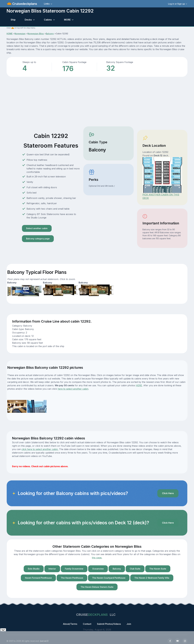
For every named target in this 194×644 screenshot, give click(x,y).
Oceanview (98, 569)
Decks (28, 20)
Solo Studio (34, 569)
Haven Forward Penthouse (38, 578)
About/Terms (70, 624)
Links (47, 4)
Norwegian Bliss (36, 34)
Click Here (168, 493)
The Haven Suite (158, 569)
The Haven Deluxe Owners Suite (97, 587)
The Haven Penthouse (72, 578)
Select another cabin (37, 228)
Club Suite (135, 569)
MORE (67, 20)
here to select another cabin (73, 389)
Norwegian (20, 34)
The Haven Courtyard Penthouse (109, 578)
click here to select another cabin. (40, 449)
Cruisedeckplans (24, 4)
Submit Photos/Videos (109, 624)
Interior (52, 569)
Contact (87, 624)
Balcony (50, 34)
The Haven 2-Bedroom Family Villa (152, 578)
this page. (97, 558)
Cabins (48, 20)
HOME (10, 34)
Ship (13, 20)
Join (129, 624)
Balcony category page (38, 239)
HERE (139, 385)
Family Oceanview (74, 569)
